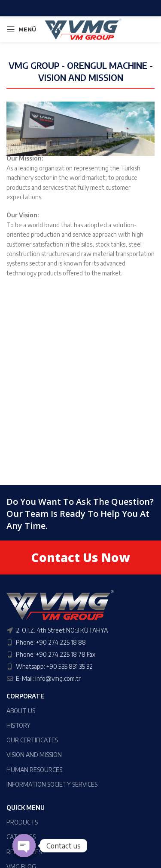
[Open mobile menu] (21, 29)
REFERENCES (24, 852)
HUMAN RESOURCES (34, 770)
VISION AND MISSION (34, 755)
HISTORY (18, 725)
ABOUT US (21, 711)
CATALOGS (21, 837)
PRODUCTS (22, 822)
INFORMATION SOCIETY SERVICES (52, 784)
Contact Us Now (80, 557)
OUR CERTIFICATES (32, 740)
